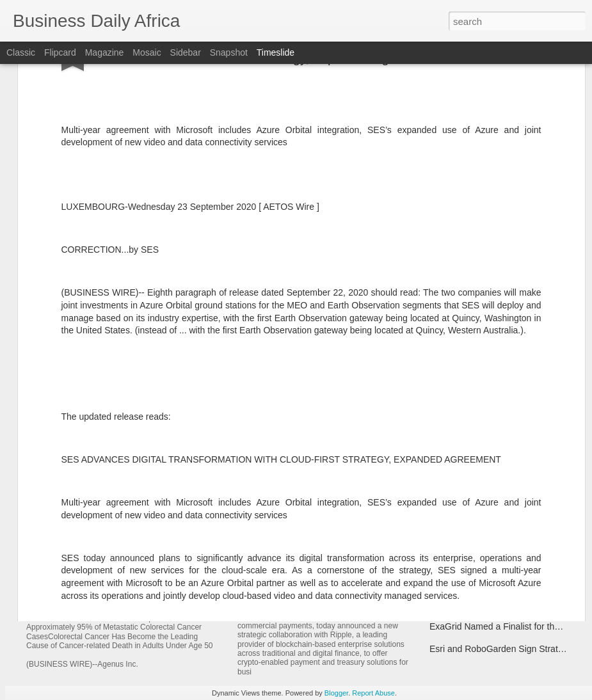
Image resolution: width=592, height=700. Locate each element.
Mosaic (147, 52)
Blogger (336, 693)
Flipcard (60, 52)
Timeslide (276, 52)
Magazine (105, 52)
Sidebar (186, 52)
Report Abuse (373, 693)
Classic (21, 52)
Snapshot (229, 52)
